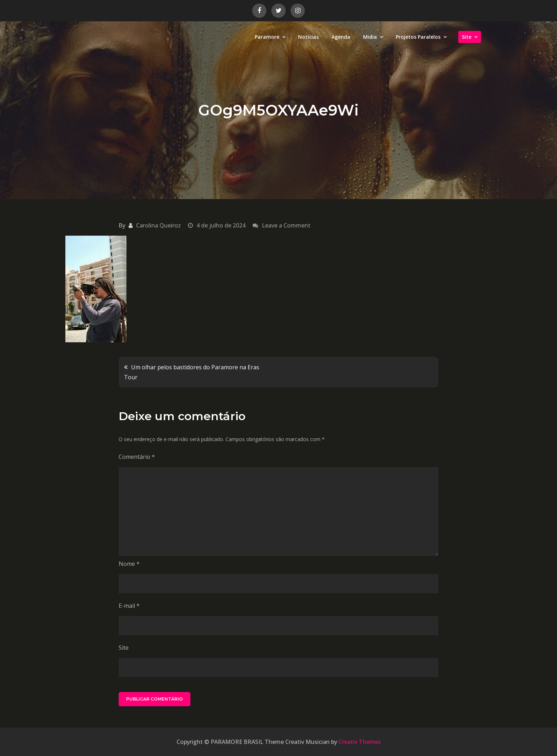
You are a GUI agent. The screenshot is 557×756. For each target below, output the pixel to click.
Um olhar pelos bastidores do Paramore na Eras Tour (192, 372)
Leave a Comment (286, 225)
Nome (129, 564)
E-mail (129, 606)
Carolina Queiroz (158, 225)
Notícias (308, 37)
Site (467, 37)
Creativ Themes (360, 742)
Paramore (267, 37)
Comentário (137, 457)
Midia (370, 37)
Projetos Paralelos (418, 37)
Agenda (341, 37)
